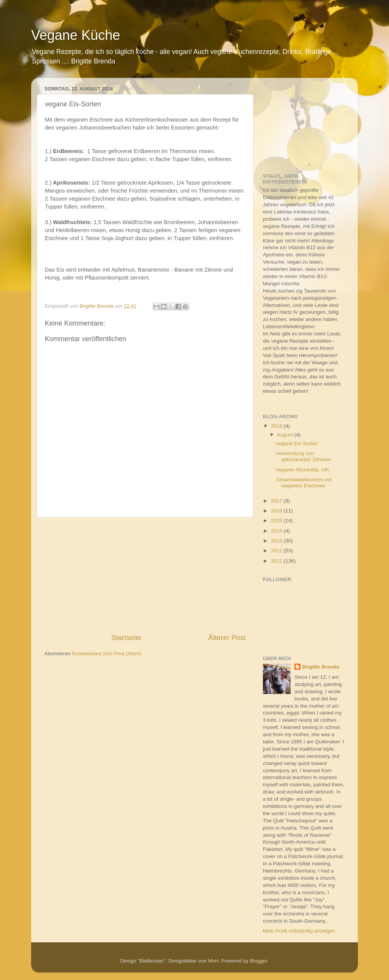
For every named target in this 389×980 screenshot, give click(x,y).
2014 (277, 531)
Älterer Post (227, 638)
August (286, 435)
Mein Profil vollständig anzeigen (299, 931)
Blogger (259, 961)
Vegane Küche (76, 35)
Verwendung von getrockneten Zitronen (304, 456)
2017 (277, 501)
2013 (277, 541)
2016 (277, 511)
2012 (277, 551)
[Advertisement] (145, 575)
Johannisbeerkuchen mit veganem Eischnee (304, 483)
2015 (277, 521)
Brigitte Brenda (321, 667)
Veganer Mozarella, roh (302, 470)
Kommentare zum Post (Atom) (107, 654)
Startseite (127, 638)
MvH (213, 961)
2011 (277, 561)
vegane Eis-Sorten (297, 443)
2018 (277, 426)
